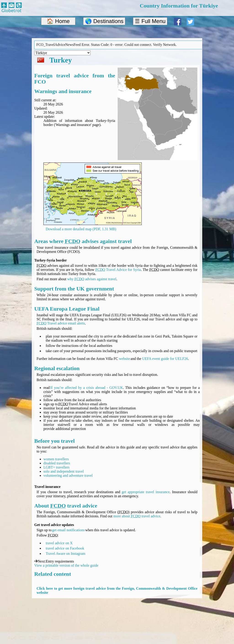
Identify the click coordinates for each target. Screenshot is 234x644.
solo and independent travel (64, 471)
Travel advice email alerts (61, 323)
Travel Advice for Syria (118, 270)
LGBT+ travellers (56, 467)
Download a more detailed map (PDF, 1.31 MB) (81, 229)
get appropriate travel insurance (146, 492)
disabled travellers (57, 463)
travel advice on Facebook (65, 548)
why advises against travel (92, 279)
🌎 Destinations (104, 21)
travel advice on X (59, 543)
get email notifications (68, 530)
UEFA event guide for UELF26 (165, 359)
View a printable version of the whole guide (66, 565)
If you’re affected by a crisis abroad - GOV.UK (87, 388)
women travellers (56, 459)
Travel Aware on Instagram (65, 554)
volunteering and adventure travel (68, 475)
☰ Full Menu (150, 21)
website (124, 359)
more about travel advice (137, 516)
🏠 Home (58, 21)
